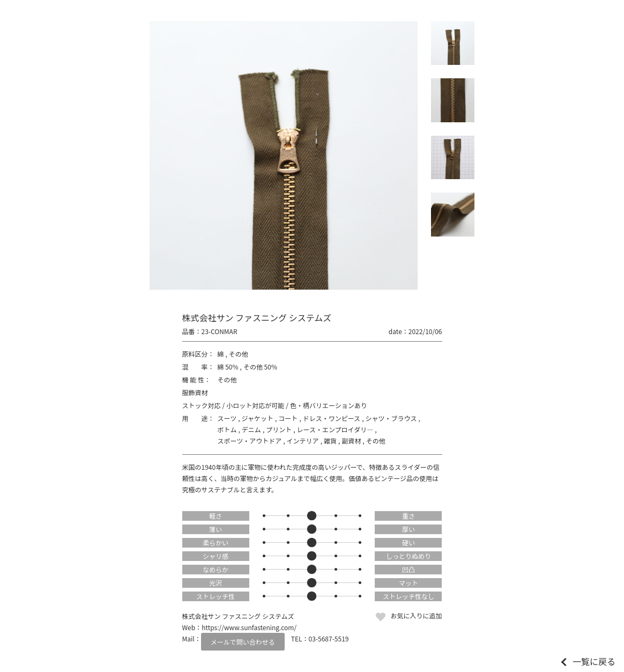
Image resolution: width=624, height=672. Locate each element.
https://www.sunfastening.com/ (249, 627)
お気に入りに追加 (416, 615)
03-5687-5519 (329, 638)
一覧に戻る (594, 661)
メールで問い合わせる (243, 642)
